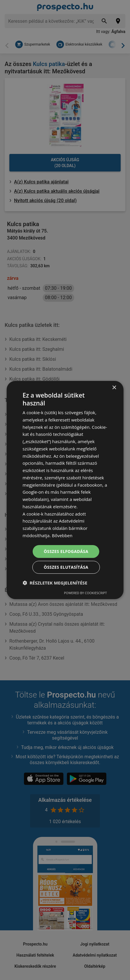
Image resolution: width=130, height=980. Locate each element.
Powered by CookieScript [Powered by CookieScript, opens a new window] (85, 593)
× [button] (114, 388)
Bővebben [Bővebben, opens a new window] (62, 535)
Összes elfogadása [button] (66, 551)
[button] (55, 583)
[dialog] (65, 490)
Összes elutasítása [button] (66, 567)
